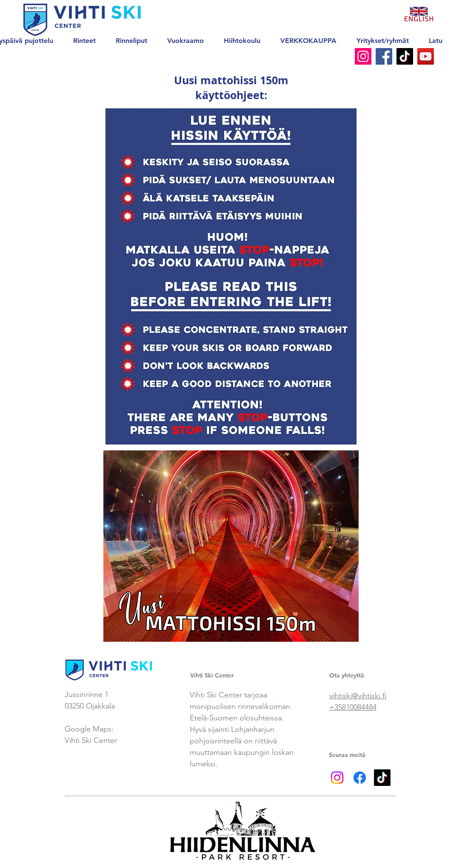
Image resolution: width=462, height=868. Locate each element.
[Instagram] (363, 56)
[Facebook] (384, 56)
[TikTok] (405, 56)
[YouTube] (426, 56)
